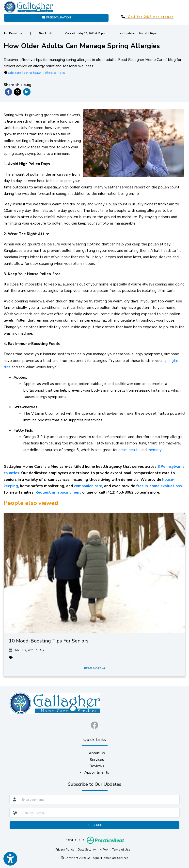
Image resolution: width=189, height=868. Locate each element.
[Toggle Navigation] (181, 7)
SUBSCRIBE (95, 825)
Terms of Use (121, 849)
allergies (51, 73)
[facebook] (94, 724)
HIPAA (104, 849)
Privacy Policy (65, 849)
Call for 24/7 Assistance (151, 17)
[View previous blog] (13, 33)
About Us (97, 753)
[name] (99, 799)
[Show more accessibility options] (10, 859)
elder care (14, 73)
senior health (33, 73)
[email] (100, 813)
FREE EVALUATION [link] (56, 18)
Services (97, 760)
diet (62, 73)
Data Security (87, 849)
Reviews (97, 766)
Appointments (97, 772)
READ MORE (94, 668)
